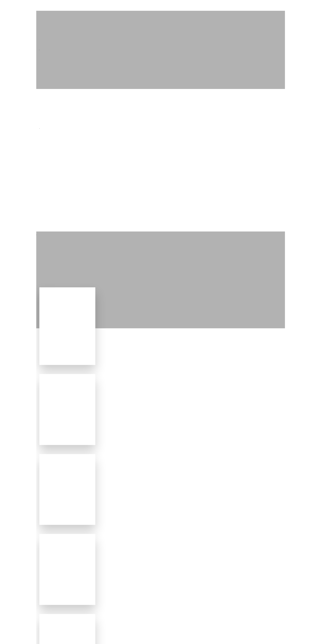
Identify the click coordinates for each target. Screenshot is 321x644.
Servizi (240, 6)
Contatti (287, 6)
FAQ (307, 6)
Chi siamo (263, 6)
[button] (10, 633)
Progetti (218, 6)
